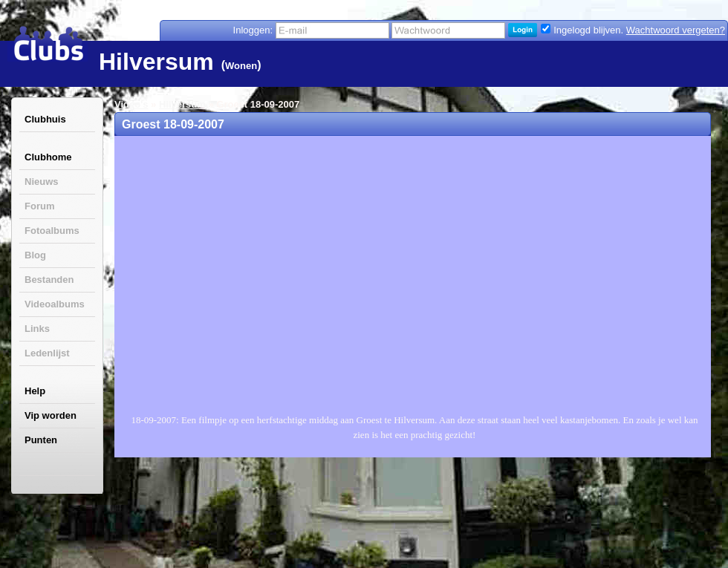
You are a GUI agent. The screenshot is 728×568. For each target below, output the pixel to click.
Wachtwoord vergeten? (676, 30)
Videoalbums (55, 304)
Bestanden (49, 280)
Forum (39, 206)
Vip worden (51, 415)
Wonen (241, 66)
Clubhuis (45, 119)
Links (37, 329)
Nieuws (42, 182)
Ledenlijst (47, 353)
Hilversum (182, 104)
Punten (41, 440)
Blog (35, 255)
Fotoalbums (52, 231)
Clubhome (48, 157)
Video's (131, 104)
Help (35, 391)
